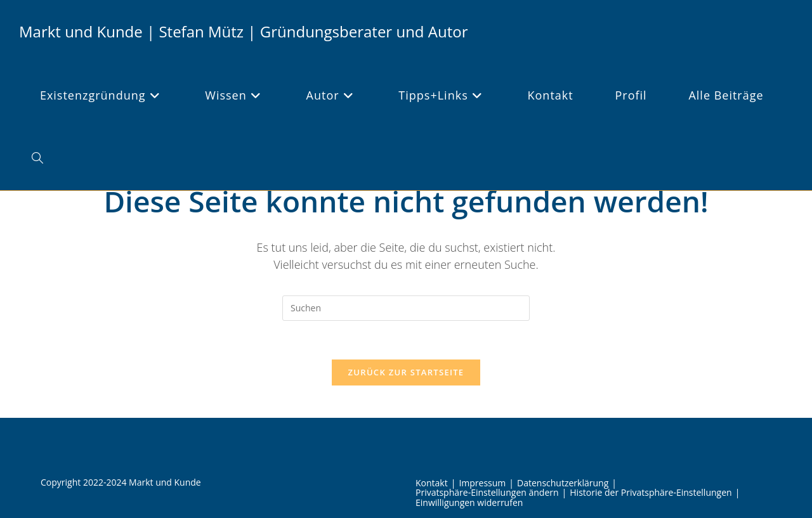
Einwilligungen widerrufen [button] (469, 502)
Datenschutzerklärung (563, 483)
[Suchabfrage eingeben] (406, 308)
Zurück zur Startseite (406, 372)
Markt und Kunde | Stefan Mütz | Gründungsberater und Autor (243, 31)
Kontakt (432, 483)
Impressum (482, 483)
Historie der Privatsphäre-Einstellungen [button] (651, 492)
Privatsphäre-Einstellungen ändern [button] (487, 492)
